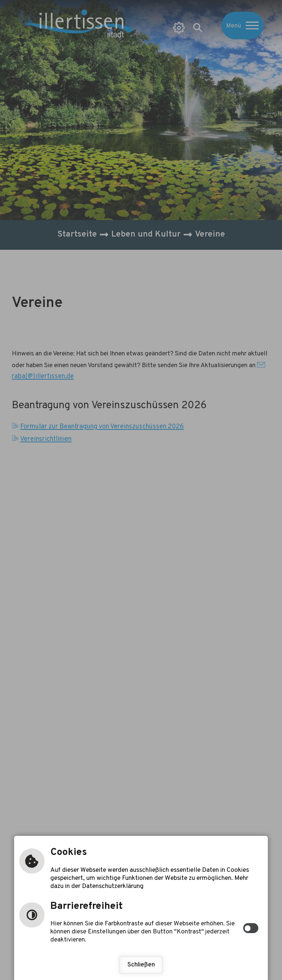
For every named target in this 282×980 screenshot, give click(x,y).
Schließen (141, 965)
